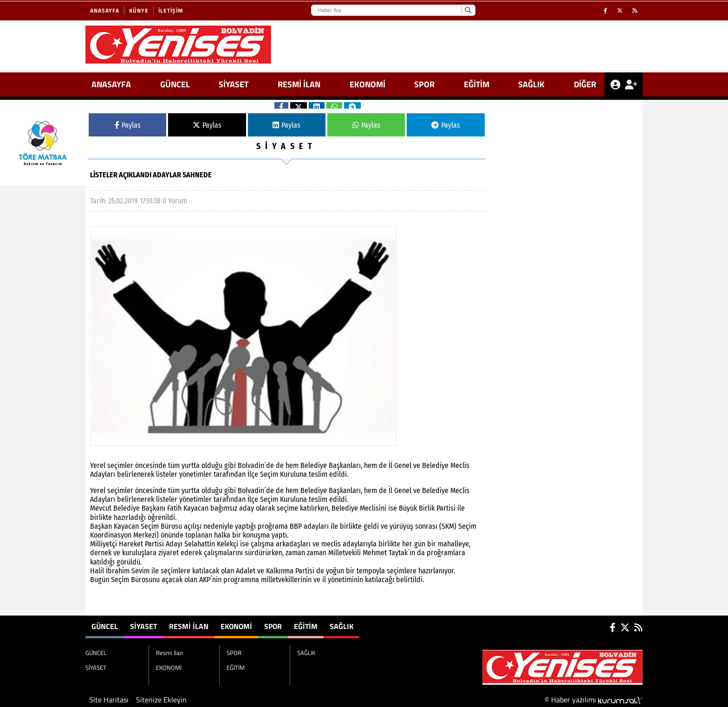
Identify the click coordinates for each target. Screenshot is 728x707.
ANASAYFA (111, 84)
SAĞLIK (531, 84)
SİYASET (234, 84)
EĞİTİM (477, 84)
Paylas (128, 125)
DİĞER (585, 84)
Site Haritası (109, 700)
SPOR (424, 84)
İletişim (171, 10)
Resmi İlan (299, 84)
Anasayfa (105, 10)
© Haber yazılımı (594, 700)
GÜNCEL (175, 84)
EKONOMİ (367, 84)
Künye (139, 10)
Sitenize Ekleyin (161, 700)
